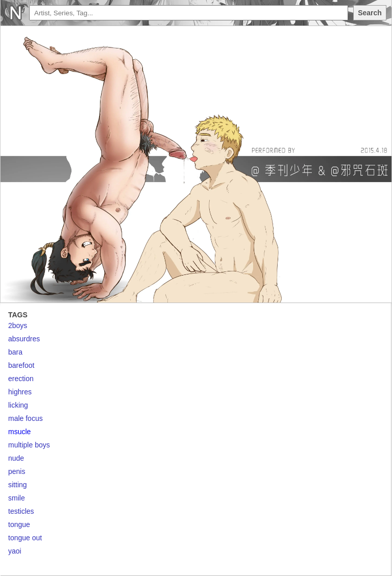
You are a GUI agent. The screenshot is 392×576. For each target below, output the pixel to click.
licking (18, 405)
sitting (18, 485)
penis (17, 471)
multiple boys (29, 445)
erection (21, 379)
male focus (26, 418)
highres (20, 392)
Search (370, 13)
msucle (19, 432)
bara (15, 352)
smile (17, 498)
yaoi (15, 551)
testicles (21, 511)
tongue (19, 524)
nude (16, 458)
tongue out (25, 538)
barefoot (21, 365)
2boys (18, 325)
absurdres (24, 339)
